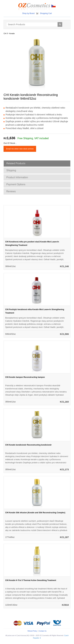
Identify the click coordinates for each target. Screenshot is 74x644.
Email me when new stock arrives (20, 149)
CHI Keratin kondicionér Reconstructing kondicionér (28, 445)
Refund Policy (32, 631)
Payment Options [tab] (16, 184)
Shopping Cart (46, 13)
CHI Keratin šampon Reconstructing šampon (25, 377)
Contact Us (43, 631)
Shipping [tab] (11, 170)
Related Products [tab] (16, 163)
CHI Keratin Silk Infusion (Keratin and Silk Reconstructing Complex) (35, 513)
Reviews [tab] (11, 191)
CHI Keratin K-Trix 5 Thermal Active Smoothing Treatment (31, 580)
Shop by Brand (28, 13)
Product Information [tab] (17, 177)
